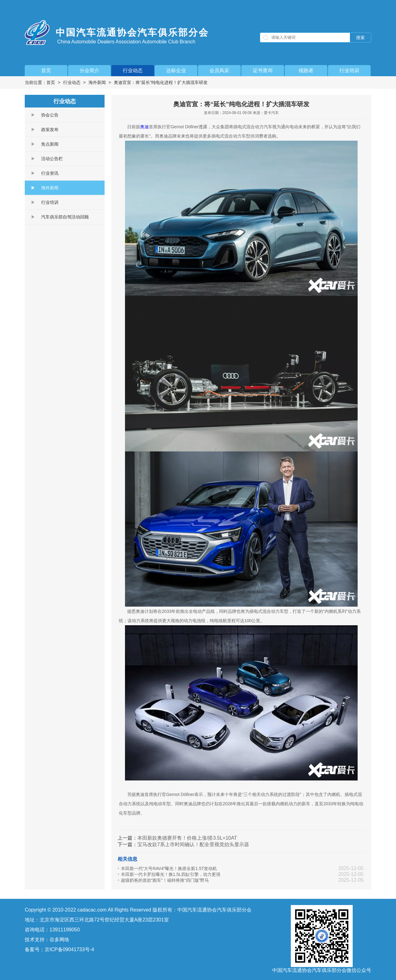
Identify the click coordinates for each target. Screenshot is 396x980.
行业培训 (349, 70)
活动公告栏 (52, 159)
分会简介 (89, 70)
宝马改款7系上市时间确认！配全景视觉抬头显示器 (193, 844)
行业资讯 (50, 173)
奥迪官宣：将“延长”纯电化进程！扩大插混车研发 (161, 82)
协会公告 (50, 115)
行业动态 (133, 70)
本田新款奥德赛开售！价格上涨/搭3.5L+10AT (187, 838)
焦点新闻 (50, 144)
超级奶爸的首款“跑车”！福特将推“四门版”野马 (165, 880)
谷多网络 (59, 940)
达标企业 (176, 70)
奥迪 (144, 127)
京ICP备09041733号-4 (69, 949)
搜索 (360, 37)
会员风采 (219, 70)
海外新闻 (97, 82)
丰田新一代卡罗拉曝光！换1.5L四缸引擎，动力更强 (171, 874)
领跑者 (306, 70)
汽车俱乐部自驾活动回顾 (65, 217)
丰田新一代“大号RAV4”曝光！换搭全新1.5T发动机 (169, 868)
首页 (46, 70)
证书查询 (263, 70)
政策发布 (50, 130)
